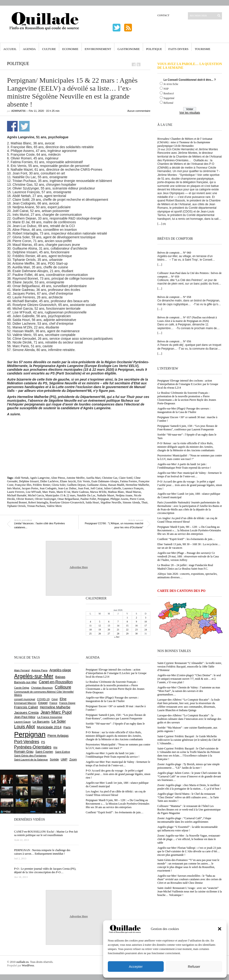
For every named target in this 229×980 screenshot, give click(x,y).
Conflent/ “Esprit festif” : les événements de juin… (186, 539)
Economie (70, 49)
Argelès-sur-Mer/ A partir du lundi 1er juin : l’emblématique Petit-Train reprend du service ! (184, 466)
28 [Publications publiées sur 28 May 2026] (118, 634)
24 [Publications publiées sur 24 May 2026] (146, 630)
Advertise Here (79, 567)
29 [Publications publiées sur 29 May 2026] (127, 634)
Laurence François (133, 488)
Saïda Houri (92, 502)
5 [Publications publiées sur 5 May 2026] (100, 622)
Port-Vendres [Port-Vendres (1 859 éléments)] (27, 742)
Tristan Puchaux (36, 506)
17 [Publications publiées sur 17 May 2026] (146, 626)
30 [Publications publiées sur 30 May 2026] (136, 634)
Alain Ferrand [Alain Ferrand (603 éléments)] (22, 670)
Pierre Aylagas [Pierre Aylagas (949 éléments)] (58, 736)
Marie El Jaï (63, 492)
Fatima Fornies (128, 481)
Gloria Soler (59, 485)
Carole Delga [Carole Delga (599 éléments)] (22, 688)
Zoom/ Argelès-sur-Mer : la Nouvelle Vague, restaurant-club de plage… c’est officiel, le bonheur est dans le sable (189, 839)
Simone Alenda (131, 502)
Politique (154, 49)
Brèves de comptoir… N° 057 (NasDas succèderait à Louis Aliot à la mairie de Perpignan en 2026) (187, 319)
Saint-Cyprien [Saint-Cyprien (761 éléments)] (44, 752)
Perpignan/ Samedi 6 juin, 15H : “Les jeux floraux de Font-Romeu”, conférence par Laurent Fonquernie (187, 428)
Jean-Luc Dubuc (67, 488)
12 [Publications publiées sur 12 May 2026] (100, 626)
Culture (49, 49)
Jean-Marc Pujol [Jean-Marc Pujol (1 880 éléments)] (56, 712)
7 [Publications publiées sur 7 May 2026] (118, 622)
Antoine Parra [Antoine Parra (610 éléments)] (39, 670)
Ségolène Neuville (111, 502)
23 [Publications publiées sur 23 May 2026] (136, 630)
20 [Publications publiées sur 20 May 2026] (109, 630)
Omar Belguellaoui (68, 499)
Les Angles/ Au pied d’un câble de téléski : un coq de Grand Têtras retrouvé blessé (187, 520)
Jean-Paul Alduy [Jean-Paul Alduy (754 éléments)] (25, 717)
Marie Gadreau (80, 492)
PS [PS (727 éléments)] (43, 742)
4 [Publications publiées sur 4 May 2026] (91, 622)
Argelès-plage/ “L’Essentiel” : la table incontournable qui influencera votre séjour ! (188, 829)
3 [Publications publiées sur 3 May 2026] (146, 618)
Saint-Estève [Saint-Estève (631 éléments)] (62, 752)
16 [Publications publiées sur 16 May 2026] (136, 626)
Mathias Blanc (116, 492)
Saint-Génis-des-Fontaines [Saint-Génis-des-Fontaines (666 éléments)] (30, 756)
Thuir (144, 502)
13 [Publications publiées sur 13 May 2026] (109, 626)
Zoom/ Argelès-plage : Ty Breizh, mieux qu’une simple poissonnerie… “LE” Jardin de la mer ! (188, 766)
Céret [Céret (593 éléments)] (54, 699)
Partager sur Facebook (12, 126)
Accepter (136, 966)
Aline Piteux (58, 478)
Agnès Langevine (40, 478)
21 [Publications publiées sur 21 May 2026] (118, 630)
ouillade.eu (22, 962)
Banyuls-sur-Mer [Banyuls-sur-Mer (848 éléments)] (25, 682)
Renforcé (169, 93)
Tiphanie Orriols (16, 506)
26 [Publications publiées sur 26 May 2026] (100, 634)
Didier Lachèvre (49, 481)
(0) (164, 224)
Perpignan (103, 499)
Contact (163, 15)
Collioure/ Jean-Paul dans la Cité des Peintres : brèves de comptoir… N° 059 (190, 275)
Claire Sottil (126, 478)
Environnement (98, 49)
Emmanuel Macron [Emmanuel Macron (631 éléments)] (25, 703)
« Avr (117, 637)
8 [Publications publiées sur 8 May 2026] (127, 622)
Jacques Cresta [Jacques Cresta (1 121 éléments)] (26, 712)
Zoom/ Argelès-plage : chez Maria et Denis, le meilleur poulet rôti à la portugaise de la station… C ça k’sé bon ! (189, 787)
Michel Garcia (36, 495)
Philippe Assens (119, 499)
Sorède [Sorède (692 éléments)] (54, 760)
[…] (160, 224)
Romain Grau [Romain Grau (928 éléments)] (24, 752)
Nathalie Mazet (106, 495)
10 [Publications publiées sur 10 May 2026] (146, 622)
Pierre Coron (137, 499)
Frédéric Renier (42, 485)
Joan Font (83, 488)
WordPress (28, 965)
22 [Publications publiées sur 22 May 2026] (127, 630)
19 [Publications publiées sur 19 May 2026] (100, 630)
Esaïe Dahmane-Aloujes (105, 481)
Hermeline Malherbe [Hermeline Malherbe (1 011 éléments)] (55, 707)
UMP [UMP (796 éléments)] (64, 759)
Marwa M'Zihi (98, 492)
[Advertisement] (79, 429)
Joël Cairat (97, 488)
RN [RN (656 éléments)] (55, 748)
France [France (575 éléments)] (53, 703)
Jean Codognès (48, 488)
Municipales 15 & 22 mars (60, 495)
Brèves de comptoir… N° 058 (174, 297)
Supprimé (169, 98)
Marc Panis (49, 492)
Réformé (168, 103)
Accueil (10, 49)
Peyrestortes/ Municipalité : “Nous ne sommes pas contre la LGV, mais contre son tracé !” (190, 457)
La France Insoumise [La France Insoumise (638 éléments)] (50, 717)
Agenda (29, 49)
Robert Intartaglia (38, 502)
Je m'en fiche (171, 84)
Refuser (194, 966)
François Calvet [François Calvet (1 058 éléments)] (26, 707)
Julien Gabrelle (113, 488)
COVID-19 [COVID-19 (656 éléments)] (43, 699)
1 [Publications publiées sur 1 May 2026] (127, 618)
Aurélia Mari (93, 478)
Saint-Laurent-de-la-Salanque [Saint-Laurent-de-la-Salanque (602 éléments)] (31, 760)
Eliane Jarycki (68, 481)
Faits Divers (178, 49)
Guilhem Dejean (76, 485)
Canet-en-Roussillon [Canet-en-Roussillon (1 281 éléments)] (56, 682)
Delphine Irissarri (29, 481)
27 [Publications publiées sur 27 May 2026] (109, 634)
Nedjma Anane (124, 495)
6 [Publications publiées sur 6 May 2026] (109, 622)
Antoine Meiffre (75, 478)
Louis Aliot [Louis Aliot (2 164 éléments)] (24, 727)
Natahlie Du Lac (86, 495)
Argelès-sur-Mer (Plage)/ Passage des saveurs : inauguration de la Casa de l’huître (184, 410)
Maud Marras (133, 492)
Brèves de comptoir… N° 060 (174, 253)
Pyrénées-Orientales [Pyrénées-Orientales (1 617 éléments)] (33, 747)
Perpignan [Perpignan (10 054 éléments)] (30, 734)
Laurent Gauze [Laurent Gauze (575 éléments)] (22, 722)
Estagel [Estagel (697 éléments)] (43, 703)
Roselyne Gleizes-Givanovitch (67, 502)
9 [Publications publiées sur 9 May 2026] (136, 622)
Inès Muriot (14, 488)
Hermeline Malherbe (137, 485)
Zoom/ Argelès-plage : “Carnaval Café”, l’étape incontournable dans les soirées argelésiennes (184, 820)
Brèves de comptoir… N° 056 (174, 341)
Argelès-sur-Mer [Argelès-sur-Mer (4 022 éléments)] (34, 676)
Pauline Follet (88, 499)
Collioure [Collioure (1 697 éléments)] (63, 687)
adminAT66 (18, 111)
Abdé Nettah (21, 478)
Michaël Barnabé (17, 495)
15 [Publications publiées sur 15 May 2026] (127, 626)
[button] (220, 929)
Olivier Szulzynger (45, 499)
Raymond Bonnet (17, 502)
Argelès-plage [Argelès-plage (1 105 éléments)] (60, 670)
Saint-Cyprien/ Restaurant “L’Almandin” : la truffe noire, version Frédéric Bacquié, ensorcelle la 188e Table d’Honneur (190, 667)
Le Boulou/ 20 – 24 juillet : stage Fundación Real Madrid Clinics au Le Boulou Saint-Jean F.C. (185, 567)
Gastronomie (129, 49)
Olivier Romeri (25, 499)
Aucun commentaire (139, 111)
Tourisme (202, 49)
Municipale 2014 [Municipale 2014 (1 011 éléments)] (49, 727)
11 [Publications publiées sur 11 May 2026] (90, 626)
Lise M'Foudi (33, 492)
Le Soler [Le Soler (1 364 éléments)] (59, 721)
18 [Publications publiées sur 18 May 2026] (90, 630)
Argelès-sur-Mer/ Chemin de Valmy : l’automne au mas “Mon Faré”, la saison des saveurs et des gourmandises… (189, 691)
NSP (166, 89)
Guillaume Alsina (97, 485)
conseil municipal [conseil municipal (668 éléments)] (25, 699)
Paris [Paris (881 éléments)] (67, 727)
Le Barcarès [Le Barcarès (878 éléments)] (41, 722)
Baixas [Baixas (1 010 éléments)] (60, 677)
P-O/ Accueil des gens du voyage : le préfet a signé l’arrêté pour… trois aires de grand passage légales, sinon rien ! (190, 485)
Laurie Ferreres (16, 492)
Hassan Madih (116, 485)
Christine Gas (110, 478)
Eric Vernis (84, 481)
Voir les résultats (190, 113)
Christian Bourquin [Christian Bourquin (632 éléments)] (42, 688)
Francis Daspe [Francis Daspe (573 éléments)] (67, 703)
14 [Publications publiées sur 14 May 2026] (118, 626)
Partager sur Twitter (24, 126)
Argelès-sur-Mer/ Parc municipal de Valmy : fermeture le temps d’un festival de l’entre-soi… (190, 475)
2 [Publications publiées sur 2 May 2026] (136, 618)
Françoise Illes (23, 485)
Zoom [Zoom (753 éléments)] (73, 760)
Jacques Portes (30, 488)
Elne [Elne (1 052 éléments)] (63, 699)
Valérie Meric (54, 506)
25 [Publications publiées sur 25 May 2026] (90, 634)
